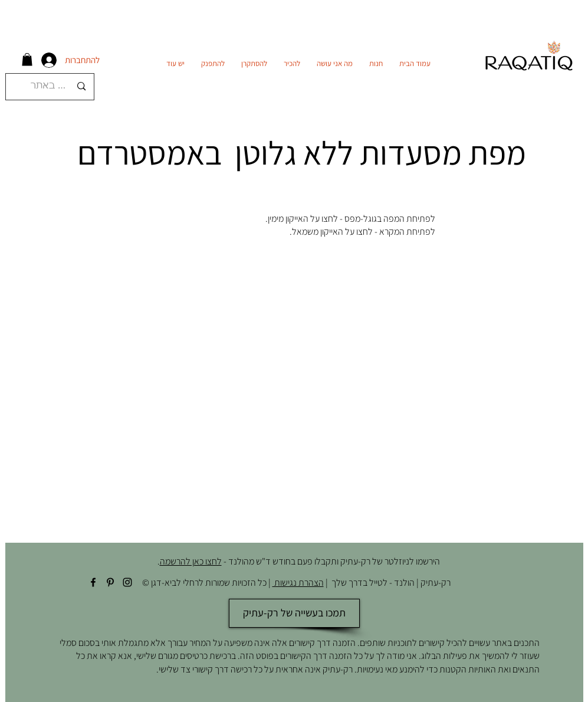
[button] (27, 60)
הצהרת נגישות (298, 583)
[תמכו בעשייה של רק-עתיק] (294, 613)
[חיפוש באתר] (51, 87)
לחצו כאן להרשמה (191, 561)
